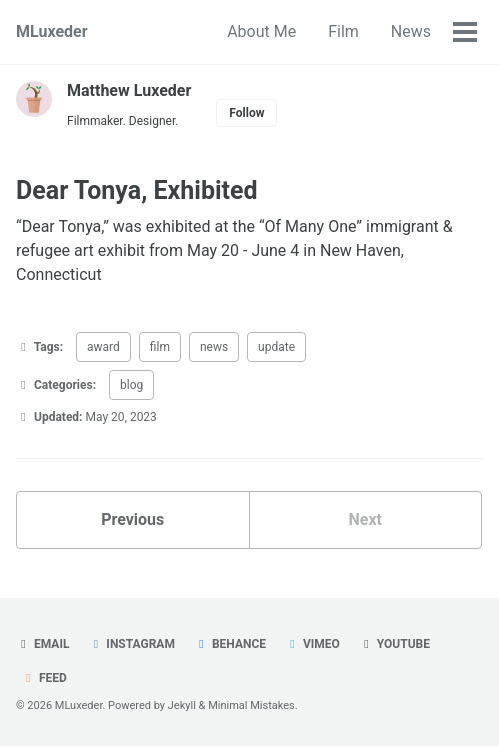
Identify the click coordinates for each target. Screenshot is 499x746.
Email (42, 644)
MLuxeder (52, 31)
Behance (230, 644)
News (411, 31)
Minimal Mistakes (251, 705)
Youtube (394, 644)
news (214, 347)
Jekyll (182, 705)
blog (131, 385)
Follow (246, 113)
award (103, 347)
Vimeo (312, 644)
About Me (261, 31)
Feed (44, 678)
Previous (132, 519)
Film (343, 31)
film (160, 347)
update (276, 347)
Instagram (131, 644)
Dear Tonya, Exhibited (137, 190)
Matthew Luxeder (129, 90)
